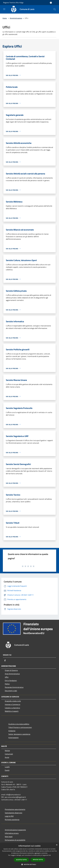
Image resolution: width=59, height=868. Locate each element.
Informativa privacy (12, 833)
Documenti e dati (11, 691)
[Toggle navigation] (4, 9)
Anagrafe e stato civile (13, 701)
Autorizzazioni (13, 738)
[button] (29, 864)
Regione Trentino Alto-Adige (13, 3)
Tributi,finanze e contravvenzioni (20, 727)
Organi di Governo (11, 670)
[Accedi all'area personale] (51, 3)
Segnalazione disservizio (13, 813)
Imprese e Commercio (12, 704)
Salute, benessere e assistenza (19, 734)
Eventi (7, 770)
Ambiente (12, 731)
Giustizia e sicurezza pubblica (19, 724)
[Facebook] (5, 660)
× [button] (57, 845)
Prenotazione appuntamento (15, 809)
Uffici (7, 677)
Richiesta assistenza (12, 820)
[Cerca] (55, 9)
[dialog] (29, 855)
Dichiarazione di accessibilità (15, 840)
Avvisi (7, 757)
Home (5, 18)
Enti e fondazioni (11, 680)
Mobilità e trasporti (12, 711)
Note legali (9, 837)
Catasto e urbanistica (12, 708)
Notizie (7, 751)
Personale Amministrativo (14, 687)
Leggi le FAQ (9, 816)
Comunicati (9, 754)
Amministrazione (16, 18)
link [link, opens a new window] (50, 855)
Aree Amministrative (12, 674)
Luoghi (7, 767)
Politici (7, 684)
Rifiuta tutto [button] (38, 860)
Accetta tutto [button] (21, 860)
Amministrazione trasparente (15, 830)
